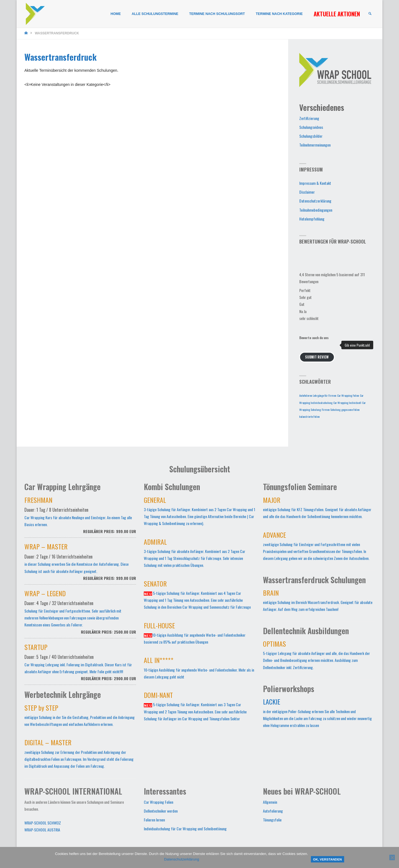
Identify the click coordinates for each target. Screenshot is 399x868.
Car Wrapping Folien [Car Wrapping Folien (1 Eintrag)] (348, 395)
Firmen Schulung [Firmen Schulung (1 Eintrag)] (331, 409)
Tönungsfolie (272, 820)
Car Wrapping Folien (158, 802)
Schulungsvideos (311, 127)
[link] (370, 14)
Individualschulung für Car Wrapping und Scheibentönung (185, 829)
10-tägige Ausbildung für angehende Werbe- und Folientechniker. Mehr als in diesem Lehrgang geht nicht (199, 669)
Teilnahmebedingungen (316, 210)
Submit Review (317, 357)
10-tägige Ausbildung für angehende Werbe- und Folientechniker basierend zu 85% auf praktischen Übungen (195, 634)
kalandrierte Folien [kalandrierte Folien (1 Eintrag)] (310, 416)
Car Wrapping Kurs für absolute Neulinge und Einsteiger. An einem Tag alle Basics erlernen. (80, 518)
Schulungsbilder (311, 136)
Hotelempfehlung (312, 219)
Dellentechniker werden (161, 811)
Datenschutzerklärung (315, 201)
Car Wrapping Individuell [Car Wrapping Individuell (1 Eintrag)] (347, 403)
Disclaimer (307, 192)
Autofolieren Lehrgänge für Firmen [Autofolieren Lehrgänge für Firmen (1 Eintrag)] (318, 395)
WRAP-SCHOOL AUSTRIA (42, 830)
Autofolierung (273, 811)
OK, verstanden (328, 859)
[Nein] (392, 857)
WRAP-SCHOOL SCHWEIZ (43, 823)
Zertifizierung (309, 118)
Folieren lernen (154, 820)
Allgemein (270, 802)
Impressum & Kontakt (315, 183)
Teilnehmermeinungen (315, 145)
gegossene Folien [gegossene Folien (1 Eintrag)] (351, 409)
